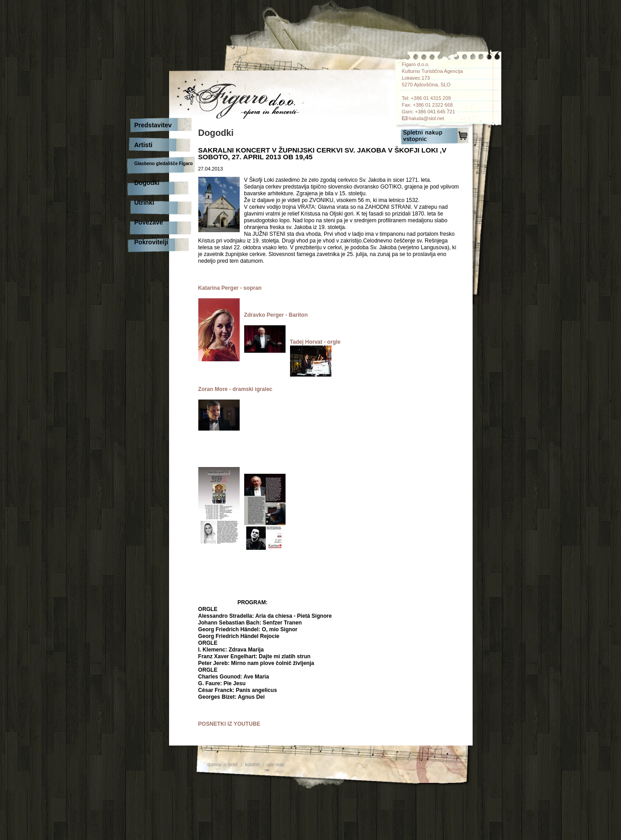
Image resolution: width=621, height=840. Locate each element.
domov (214, 765)
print (233, 765)
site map (276, 765)
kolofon (252, 765)
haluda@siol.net (427, 118)
